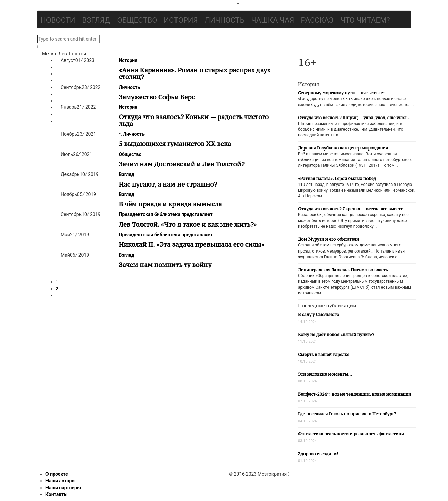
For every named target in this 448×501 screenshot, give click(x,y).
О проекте (57, 474)
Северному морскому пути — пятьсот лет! (342, 93)
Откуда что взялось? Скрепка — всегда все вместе (350, 209)
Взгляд (96, 20)
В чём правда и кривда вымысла (170, 204)
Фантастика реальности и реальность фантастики (351, 434)
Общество (137, 20)
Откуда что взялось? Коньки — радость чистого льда (194, 120)
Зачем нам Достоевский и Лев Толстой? (182, 164)
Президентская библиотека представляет (166, 214)
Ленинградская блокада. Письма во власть (343, 270)
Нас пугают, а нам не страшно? (168, 184)
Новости (58, 20)
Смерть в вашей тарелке (324, 354)
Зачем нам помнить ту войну (165, 265)
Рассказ (317, 20)
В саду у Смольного (318, 315)
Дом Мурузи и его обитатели (329, 239)
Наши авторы (61, 481)
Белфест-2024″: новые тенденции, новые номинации (355, 394)
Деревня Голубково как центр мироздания (343, 148)
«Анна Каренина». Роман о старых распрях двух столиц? (195, 73)
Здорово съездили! (318, 454)
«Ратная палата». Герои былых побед (337, 179)
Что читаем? (365, 20)
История (181, 20)
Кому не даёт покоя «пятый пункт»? (336, 335)
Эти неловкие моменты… (325, 374)
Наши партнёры (63, 488)
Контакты (57, 494)
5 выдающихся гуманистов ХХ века (175, 144)
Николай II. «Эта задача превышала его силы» (192, 244)
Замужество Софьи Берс (157, 97)
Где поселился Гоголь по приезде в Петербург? (347, 414)
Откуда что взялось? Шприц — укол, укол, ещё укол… (354, 118)
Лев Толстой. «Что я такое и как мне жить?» (188, 224)
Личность (225, 20)
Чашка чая (273, 20)
